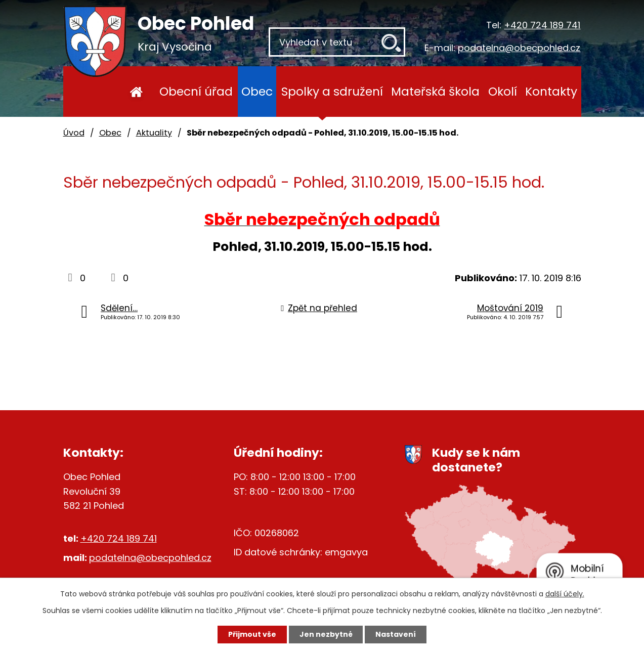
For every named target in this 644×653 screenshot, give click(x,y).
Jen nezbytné (326, 634)
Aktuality (154, 133)
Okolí (503, 91)
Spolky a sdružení (332, 91)
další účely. (565, 594)
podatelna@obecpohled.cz (519, 48)
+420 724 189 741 (542, 25)
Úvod (136, 92)
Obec (257, 91)
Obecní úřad (196, 91)
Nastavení (396, 634)
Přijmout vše (252, 634)
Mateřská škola (435, 91)
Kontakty (551, 91)
